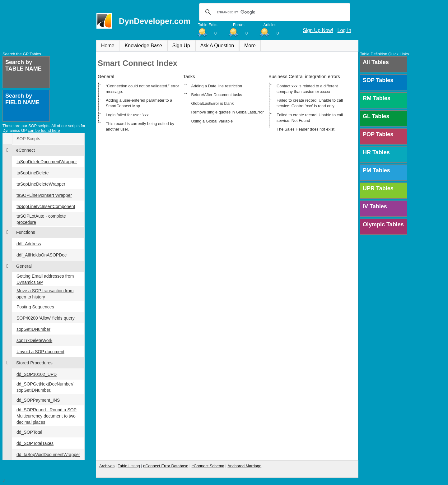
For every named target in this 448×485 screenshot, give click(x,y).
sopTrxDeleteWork (34, 340)
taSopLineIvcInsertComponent (46, 206)
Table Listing (129, 466)
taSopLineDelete (33, 173)
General (106, 76)
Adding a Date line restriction (217, 86)
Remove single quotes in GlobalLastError (228, 112)
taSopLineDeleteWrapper (41, 184)
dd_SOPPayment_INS (38, 400)
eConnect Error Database (166, 466)
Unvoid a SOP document (40, 352)
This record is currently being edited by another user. (140, 126)
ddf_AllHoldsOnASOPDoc (42, 255)
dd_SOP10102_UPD (37, 374)
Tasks (189, 76)
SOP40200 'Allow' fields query (46, 318)
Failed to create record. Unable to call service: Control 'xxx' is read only (310, 103)
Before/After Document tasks (217, 95)
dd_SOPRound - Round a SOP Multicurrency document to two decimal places (47, 416)
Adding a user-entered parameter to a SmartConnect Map (139, 103)
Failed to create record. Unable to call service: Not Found (310, 118)
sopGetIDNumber (33, 329)
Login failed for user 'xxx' (128, 115)
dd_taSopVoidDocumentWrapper (48, 455)
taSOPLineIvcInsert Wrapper (44, 195)
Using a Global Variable (212, 121)
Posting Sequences (35, 307)
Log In (344, 30)
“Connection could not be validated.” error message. (142, 89)
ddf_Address (29, 244)
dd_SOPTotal (29, 432)
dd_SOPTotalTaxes (35, 443)
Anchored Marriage (244, 466)
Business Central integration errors (304, 76)
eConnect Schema (208, 466)
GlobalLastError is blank (213, 103)
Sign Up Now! (318, 30)
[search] (274, 12)
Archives (107, 466)
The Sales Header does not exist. (306, 129)
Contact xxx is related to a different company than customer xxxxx (307, 89)
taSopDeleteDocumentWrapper (47, 162)
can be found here (44, 130)
